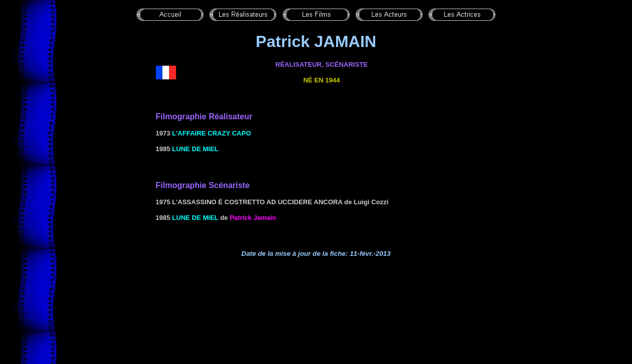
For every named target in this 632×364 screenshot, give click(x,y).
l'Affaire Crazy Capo (212, 133)
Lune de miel (195, 149)
